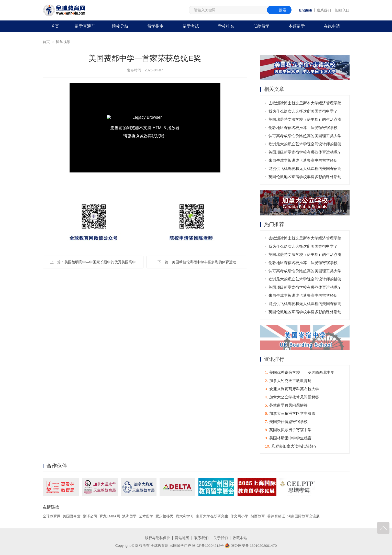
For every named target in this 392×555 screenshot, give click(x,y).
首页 (55, 26)
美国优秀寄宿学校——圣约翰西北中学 (300, 373)
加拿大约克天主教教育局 (288, 381)
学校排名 (226, 26)
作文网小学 (240, 516)
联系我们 (324, 10)
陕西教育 (258, 516)
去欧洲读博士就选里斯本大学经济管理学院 (305, 103)
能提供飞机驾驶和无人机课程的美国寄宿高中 (305, 170)
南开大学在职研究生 (212, 516)
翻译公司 (90, 516)
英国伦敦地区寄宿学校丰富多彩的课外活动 (305, 177)
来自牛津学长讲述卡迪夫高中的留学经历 (303, 160)
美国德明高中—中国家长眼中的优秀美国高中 (100, 262)
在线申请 (332, 26)
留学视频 (63, 42)
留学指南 (155, 26)
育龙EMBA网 (110, 516)
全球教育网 (52, 516)
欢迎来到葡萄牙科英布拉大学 (292, 389)
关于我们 (221, 538)
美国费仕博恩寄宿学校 (286, 422)
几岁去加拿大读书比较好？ (291, 446)
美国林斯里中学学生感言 (288, 438)
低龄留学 (261, 26)
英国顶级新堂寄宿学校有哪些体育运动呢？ (305, 152)
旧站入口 (342, 10)
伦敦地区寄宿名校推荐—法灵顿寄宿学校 (303, 128)
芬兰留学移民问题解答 (286, 405)
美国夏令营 (72, 516)
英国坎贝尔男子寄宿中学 (288, 430)
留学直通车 (85, 26)
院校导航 (120, 26)
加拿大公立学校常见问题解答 (292, 397)
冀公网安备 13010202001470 (251, 546)
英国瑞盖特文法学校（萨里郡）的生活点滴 (305, 119)
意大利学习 (185, 516)
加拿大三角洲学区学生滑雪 (290, 414)
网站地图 (182, 538)
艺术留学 (147, 516)
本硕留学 (297, 26)
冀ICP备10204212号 (207, 546)
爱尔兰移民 (165, 516)
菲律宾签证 (276, 516)
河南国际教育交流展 (304, 516)
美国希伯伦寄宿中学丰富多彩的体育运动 (204, 262)
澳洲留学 (130, 516)
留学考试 (191, 26)
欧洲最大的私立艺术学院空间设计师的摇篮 (305, 144)
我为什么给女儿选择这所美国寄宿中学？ (303, 111)
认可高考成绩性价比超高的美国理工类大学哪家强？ (305, 137)
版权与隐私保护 (158, 538)
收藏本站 (240, 538)
